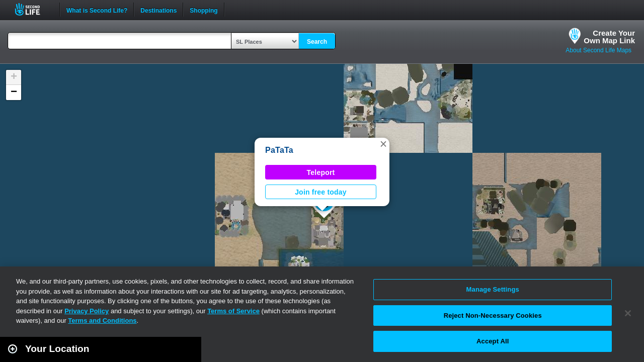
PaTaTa (279, 150)
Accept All (493, 341)
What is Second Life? (97, 10)
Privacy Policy (87, 311)
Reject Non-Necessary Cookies (493, 315)
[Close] (628, 313)
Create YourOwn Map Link (609, 37)
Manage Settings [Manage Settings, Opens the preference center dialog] (493, 289)
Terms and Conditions (102, 321)
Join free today (321, 192)
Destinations (158, 10)
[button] (383, 144)
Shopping (204, 10)
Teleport (321, 172)
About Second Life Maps (598, 50)
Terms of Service (233, 311)
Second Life (33, 9)
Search (317, 42)
